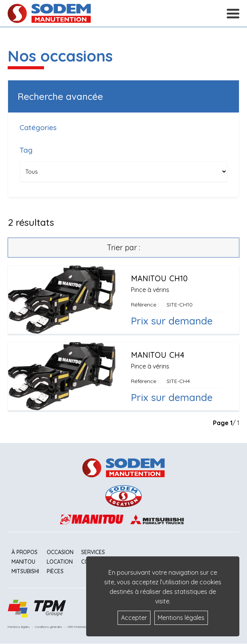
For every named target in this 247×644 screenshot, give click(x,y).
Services (93, 552)
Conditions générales (49, 627)
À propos (25, 552)
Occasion (60, 552)
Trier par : (123, 247)
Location (60, 562)
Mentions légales (19, 627)
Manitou (23, 562)
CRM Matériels (77, 627)
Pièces (55, 571)
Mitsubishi (25, 571)
